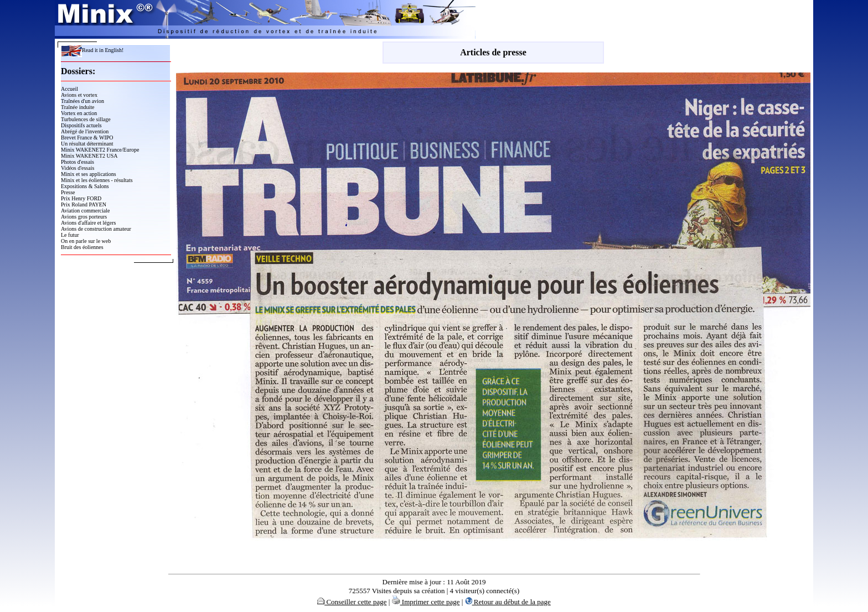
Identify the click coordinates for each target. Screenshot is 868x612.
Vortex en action (79, 113)
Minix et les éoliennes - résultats (97, 180)
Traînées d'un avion (82, 101)
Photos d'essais (77, 162)
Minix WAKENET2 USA (89, 156)
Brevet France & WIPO (87, 138)
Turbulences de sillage (86, 119)
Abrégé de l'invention (85, 131)
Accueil (69, 89)
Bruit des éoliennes (82, 247)
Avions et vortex (79, 95)
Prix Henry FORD (81, 198)
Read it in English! (92, 50)
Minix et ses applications (89, 174)
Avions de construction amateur (96, 229)
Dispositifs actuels (81, 125)
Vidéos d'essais (77, 168)
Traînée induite (77, 107)
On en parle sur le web (86, 241)
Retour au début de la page (508, 602)
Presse (68, 192)
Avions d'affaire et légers (88, 223)
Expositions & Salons (85, 186)
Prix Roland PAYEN (84, 204)
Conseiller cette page (352, 602)
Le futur (70, 235)
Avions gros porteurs (84, 217)
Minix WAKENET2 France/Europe (100, 150)
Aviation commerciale (85, 211)
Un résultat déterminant (87, 144)
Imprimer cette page (426, 602)
